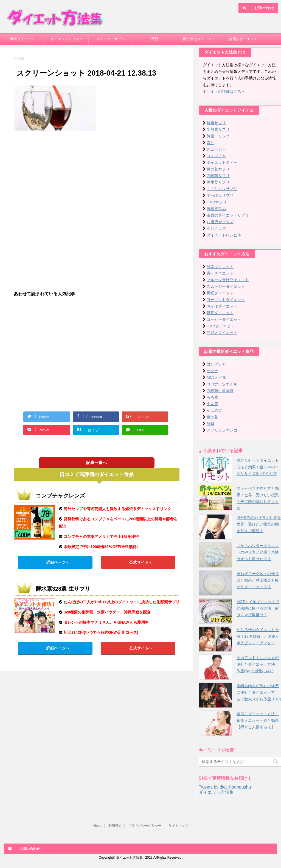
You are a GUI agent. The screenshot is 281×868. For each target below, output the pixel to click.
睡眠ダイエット (220, 293)
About (97, 826)
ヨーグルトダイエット (226, 300)
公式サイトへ (141, 562)
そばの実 (214, 410)
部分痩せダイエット (199, 39)
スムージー (216, 149)
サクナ (212, 371)
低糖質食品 (216, 209)
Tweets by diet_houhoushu (225, 787)
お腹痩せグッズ (220, 222)
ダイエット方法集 (216, 792)
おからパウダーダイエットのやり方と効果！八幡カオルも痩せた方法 (258, 552)
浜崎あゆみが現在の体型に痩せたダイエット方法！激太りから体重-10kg (259, 692)
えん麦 (212, 404)
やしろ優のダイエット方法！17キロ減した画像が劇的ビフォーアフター (258, 636)
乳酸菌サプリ (218, 176)
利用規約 (115, 826)
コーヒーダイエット (224, 319)
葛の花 (212, 417)
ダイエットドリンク (67, 39)
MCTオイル (217, 377)
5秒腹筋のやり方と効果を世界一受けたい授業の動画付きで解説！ (259, 524)
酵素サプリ (216, 123)
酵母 (210, 424)
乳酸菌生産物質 (220, 391)
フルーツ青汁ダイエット (228, 280)
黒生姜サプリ (218, 182)
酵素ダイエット (220, 267)
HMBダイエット (220, 326)
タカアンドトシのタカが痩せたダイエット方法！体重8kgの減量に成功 (258, 664)
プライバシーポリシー (145, 826)
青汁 (210, 143)
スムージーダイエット (226, 286)
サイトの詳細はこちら (226, 91)
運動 (155, 39)
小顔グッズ (216, 228)
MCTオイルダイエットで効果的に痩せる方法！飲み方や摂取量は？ (258, 608)
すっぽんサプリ (220, 195)
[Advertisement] (97, 175)
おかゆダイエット (222, 306)
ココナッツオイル (222, 384)
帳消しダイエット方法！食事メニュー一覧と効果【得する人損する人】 (258, 720)
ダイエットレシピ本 (224, 235)
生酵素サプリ (218, 129)
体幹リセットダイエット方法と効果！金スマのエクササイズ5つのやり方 (258, 467)
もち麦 (212, 397)
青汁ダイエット (220, 273)
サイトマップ (178, 826)
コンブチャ (216, 156)
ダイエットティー (222, 162)
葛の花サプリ (218, 169)
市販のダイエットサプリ (228, 215)
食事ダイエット (22, 39)
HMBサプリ (217, 202)
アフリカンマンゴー (224, 430)
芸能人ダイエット (243, 39)
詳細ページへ (58, 562)
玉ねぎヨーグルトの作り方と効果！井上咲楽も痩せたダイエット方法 (258, 580)
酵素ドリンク (218, 136)
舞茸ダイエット (220, 313)
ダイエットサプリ (111, 39)
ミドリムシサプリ (222, 189)
